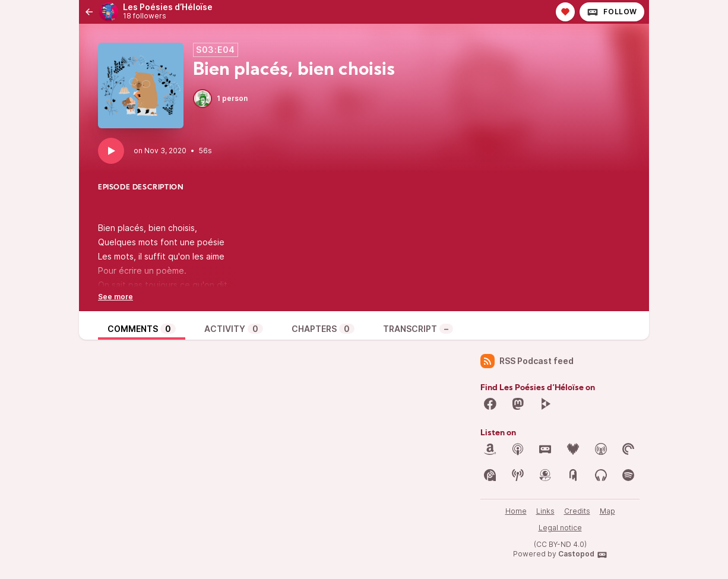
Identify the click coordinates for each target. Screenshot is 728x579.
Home (516, 511)
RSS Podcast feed (527, 361)
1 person (220, 99)
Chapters (323, 329)
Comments (142, 329)
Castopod (583, 555)
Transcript (418, 329)
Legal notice (560, 528)
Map (607, 511)
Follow (612, 12)
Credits (577, 511)
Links (545, 511)
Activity (234, 329)
